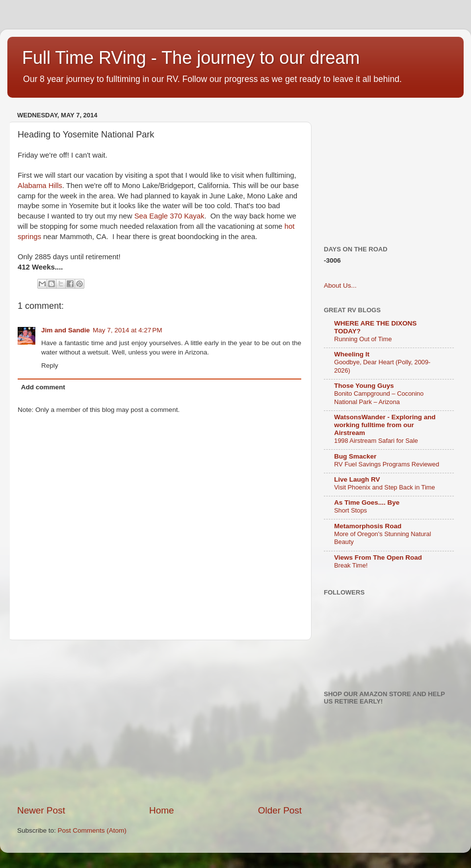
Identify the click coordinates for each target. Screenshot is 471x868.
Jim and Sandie (65, 330)
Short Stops (351, 510)
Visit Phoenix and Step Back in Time (385, 487)
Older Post (280, 810)
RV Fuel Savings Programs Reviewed (387, 464)
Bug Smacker (355, 456)
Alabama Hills (40, 186)
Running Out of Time (363, 339)
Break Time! (351, 565)
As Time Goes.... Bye (367, 502)
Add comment (43, 387)
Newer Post (41, 810)
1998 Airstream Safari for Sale (376, 441)
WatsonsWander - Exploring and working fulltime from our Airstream (385, 425)
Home (161, 810)
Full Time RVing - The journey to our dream (191, 58)
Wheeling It (352, 354)
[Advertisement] (185, 722)
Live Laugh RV (357, 479)
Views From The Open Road (378, 557)
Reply (50, 366)
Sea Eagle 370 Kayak (170, 216)
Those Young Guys (364, 386)
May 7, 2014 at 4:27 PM (127, 330)
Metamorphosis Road (368, 526)
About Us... (340, 285)
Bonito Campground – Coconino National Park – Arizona (379, 398)
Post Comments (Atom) (92, 830)
